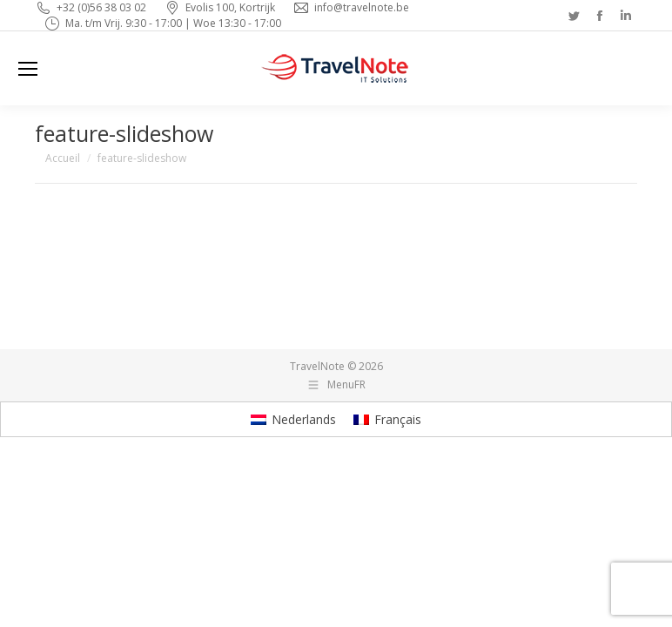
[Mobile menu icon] (28, 69)
